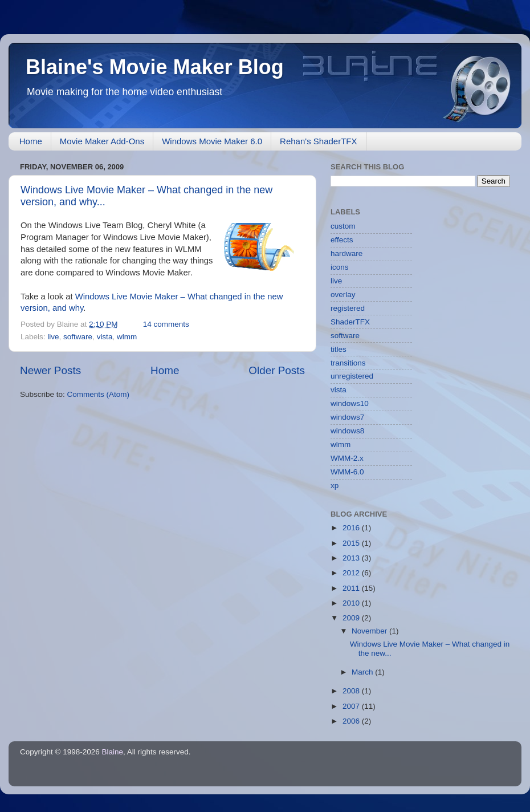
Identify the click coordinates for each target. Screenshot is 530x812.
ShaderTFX (350, 322)
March (363, 672)
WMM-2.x (347, 458)
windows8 (347, 431)
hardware (346, 253)
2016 (352, 528)
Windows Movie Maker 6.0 (212, 141)
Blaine (113, 752)
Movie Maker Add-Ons (102, 141)
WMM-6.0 (347, 472)
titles (339, 349)
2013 (352, 558)
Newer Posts (50, 370)
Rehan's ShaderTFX (318, 141)
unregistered (352, 376)
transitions (348, 363)
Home (31, 141)
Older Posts (277, 370)
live (53, 337)
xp (335, 486)
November (370, 631)
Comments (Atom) (99, 394)
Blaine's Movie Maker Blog (155, 67)
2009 (352, 618)
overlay (343, 295)
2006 (352, 721)
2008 (352, 691)
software (78, 337)
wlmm (127, 337)
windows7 (347, 417)
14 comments (166, 324)
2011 (352, 588)
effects (342, 240)
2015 (352, 543)
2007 (352, 706)
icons (340, 267)
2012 (352, 573)
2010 (352, 603)
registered (348, 308)
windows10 (350, 403)
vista (105, 337)
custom (343, 226)
